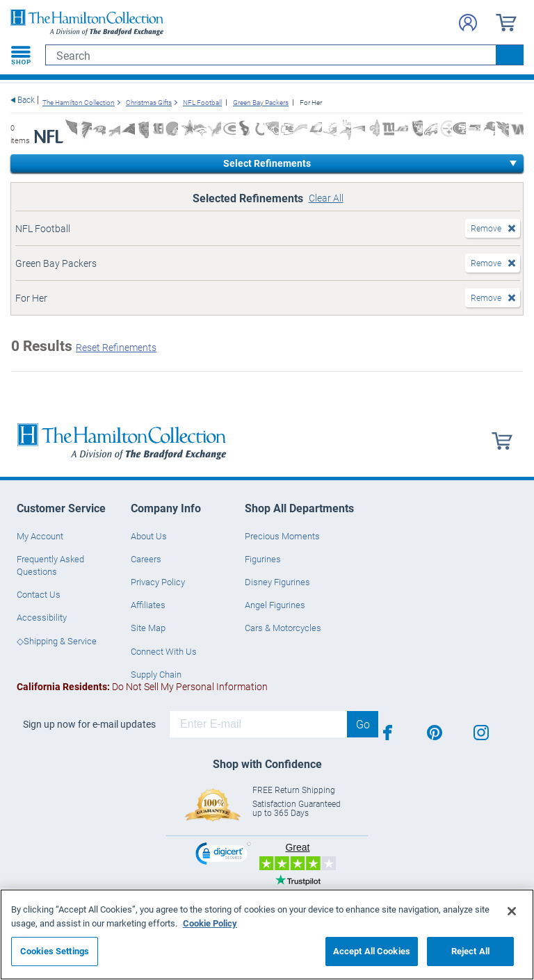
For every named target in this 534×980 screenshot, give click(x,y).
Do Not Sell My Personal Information (142, 686)
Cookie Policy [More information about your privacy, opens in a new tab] (210, 923)
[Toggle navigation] (21, 55)
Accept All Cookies (372, 951)
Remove (486, 228)
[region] (267, 934)
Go (363, 724)
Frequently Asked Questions (50, 565)
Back (26, 100)
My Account (40, 536)
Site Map (148, 628)
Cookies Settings (55, 951)
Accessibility (42, 617)
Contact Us (39, 594)
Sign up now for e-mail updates (89, 724)
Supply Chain (156, 674)
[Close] (512, 911)
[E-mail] (258, 724)
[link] (223, 855)
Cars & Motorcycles (283, 628)
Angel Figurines (275, 605)
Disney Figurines (277, 582)
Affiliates (148, 605)
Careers (146, 559)
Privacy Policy (158, 582)
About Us (149, 536)
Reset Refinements (116, 347)
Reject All (470, 951)
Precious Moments (282, 536)
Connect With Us (164, 651)
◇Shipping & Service (57, 641)
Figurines (263, 559)
